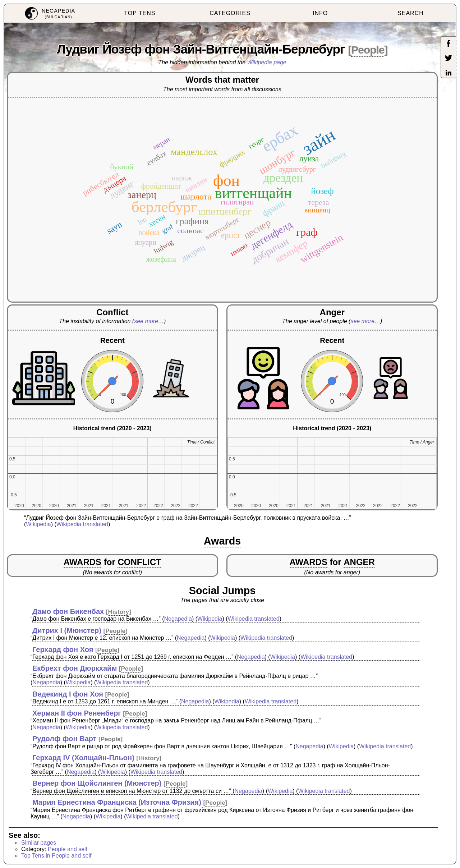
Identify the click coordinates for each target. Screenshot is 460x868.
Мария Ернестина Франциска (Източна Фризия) (117, 802)
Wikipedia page (267, 62)
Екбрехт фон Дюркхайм (75, 668)
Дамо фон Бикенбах (68, 611)
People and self (68, 849)
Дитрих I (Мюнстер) (67, 630)
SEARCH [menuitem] (411, 13)
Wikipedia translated (82, 524)
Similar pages (39, 843)
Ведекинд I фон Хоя (68, 694)
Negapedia (178, 619)
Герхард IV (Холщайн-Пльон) (83, 758)
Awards (222, 541)
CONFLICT (139, 562)
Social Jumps (222, 591)
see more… (149, 321)
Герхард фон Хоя (63, 649)
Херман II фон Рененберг (77, 713)
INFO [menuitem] (320, 13)
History (118, 612)
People (368, 50)
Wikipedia (38, 524)
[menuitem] (49, 13)
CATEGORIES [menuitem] (230, 13)
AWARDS (82, 562)
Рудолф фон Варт (65, 739)
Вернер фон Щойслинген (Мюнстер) (97, 783)
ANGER (359, 562)
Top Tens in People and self (56, 856)
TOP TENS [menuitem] (140, 13)
